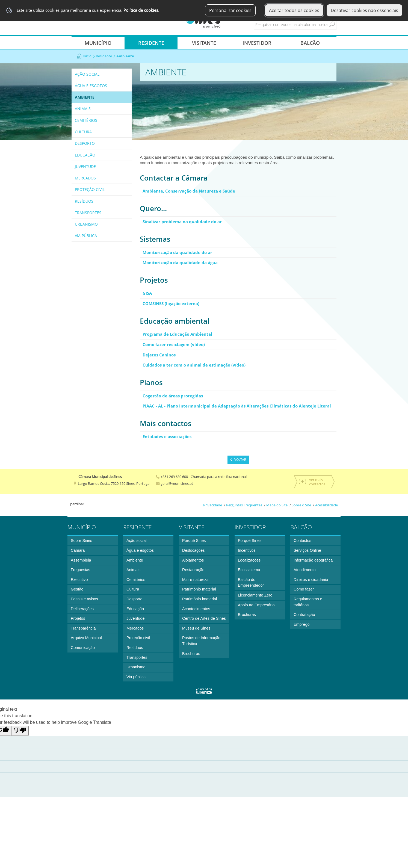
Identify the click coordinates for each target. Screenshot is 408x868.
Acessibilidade (326, 505)
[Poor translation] (20, 731)
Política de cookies (141, 10)
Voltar (240, 460)
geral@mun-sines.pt (174, 483)
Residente (106, 56)
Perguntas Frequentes (244, 505)
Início (89, 56)
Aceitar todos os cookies (294, 10)
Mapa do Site (277, 505)
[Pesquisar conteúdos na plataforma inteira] (332, 24)
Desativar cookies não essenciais (364, 10)
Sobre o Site (301, 505)
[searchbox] (300, 24)
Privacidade (213, 505)
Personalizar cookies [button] (230, 10)
